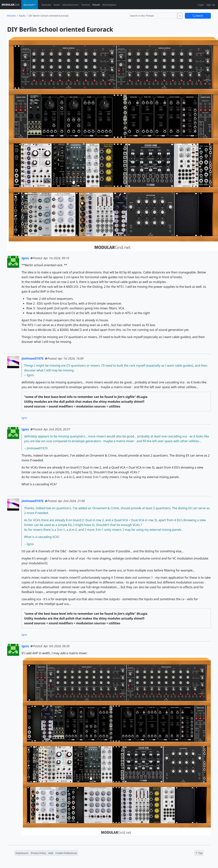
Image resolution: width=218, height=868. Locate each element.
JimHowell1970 (32, 358)
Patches (86, 5)
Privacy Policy (38, 853)
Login (201, 5)
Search (198, 16)
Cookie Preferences (66, 853)
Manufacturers (71, 5)
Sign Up (211, 5)
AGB (51, 853)
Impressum (22, 853)
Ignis (25, 258)
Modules (46, 5)
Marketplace (109, 5)
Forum (96, 5)
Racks (57, 5)
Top (199, 853)
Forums (11, 16)
